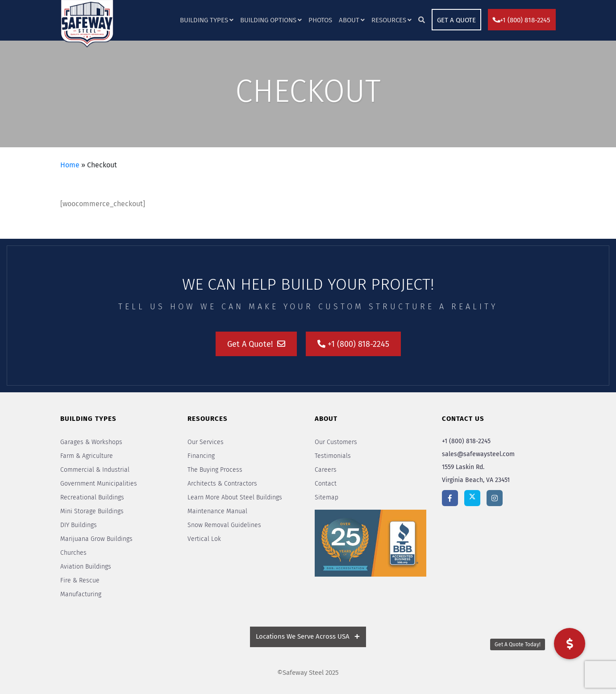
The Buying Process (215, 470)
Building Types (204, 20)
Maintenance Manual (217, 511)
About (349, 20)
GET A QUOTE (456, 20)
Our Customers (336, 442)
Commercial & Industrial (95, 470)
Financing (201, 456)
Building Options (268, 20)
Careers (326, 470)
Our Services (206, 442)
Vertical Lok (204, 539)
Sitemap (327, 497)
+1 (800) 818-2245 (522, 20)
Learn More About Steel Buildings (235, 497)
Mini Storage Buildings (92, 511)
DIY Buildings (79, 525)
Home (70, 165)
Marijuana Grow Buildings (96, 539)
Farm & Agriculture (87, 456)
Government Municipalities (99, 484)
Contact (326, 484)
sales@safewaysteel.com (478, 454)
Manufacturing (81, 594)
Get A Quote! (256, 344)
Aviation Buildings (86, 567)
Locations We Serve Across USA (303, 636)
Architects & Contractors (222, 484)
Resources (389, 20)
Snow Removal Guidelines (224, 525)
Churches (73, 553)
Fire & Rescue (80, 580)
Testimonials (333, 456)
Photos (320, 20)
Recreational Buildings (92, 497)
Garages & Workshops (91, 442)
